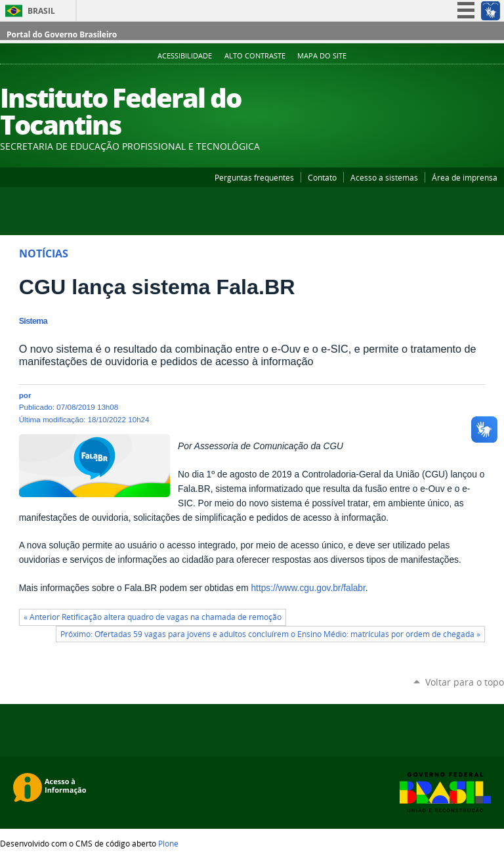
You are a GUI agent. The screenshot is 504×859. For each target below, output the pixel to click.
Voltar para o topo (465, 682)
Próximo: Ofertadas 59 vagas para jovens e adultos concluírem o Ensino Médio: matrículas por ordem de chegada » (270, 634)
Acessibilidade (185, 56)
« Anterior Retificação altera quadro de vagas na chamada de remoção (153, 617)
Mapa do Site (322, 56)
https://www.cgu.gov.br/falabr (308, 588)
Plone (168, 843)
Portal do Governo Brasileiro (62, 34)
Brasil (41, 11)
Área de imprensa (465, 177)
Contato (322, 177)
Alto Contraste (255, 56)
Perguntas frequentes (254, 177)
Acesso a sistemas (384, 177)
